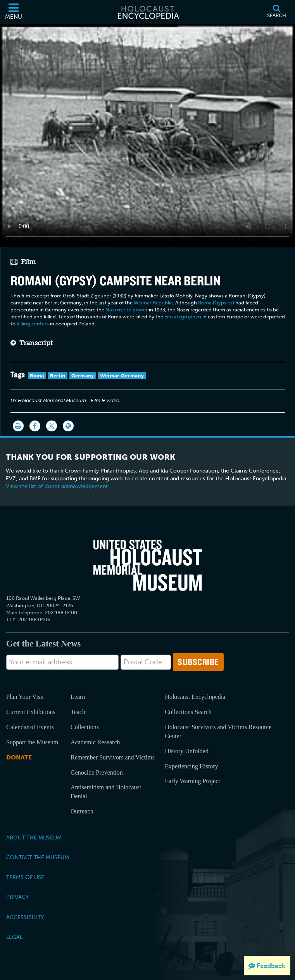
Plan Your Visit (25, 697)
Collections (85, 727)
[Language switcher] (68, 426)
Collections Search (188, 712)
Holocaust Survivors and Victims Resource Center (218, 732)
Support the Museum (32, 742)
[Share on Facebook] (35, 426)
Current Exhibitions (31, 712)
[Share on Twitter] (52, 426)
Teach (78, 712)
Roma (37, 376)
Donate (19, 757)
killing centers (33, 324)
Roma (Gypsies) (216, 303)
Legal (14, 937)
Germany (83, 376)
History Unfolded (186, 751)
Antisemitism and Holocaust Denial (106, 792)
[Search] (276, 12)
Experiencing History (191, 766)
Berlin (58, 376)
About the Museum (34, 838)
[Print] (18, 426)
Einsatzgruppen (183, 317)
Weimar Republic (153, 303)
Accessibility (25, 917)
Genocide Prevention (97, 772)
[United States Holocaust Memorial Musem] (148, 565)
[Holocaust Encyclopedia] (148, 12)
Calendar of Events (30, 727)
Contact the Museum (38, 857)
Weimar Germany (122, 376)
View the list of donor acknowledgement (57, 486)
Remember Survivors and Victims (113, 757)
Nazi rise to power (127, 310)
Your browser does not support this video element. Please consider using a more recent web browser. (147, 134)
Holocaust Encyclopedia (195, 697)
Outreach (82, 811)
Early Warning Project (192, 781)
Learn (78, 697)
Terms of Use (25, 877)
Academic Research (95, 742)
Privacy (17, 897)
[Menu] (14, 12)
